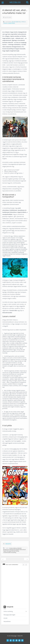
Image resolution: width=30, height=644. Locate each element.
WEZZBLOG (15, 2)
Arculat (5, 618)
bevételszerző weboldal (9, 550)
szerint (19, 441)
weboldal (13, 551)
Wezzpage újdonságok (9, 615)
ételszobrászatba (7, 313)
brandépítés (17, 550)
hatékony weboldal (17, 548)
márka (21, 550)
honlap (11, 548)
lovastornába (13, 310)
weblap (17, 551)
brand (24, 550)
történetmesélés (7, 552)
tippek (5, 551)
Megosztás (8, 544)
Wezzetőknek (11, 23)
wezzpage (9, 551)
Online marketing (16, 22)
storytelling (14, 552)
